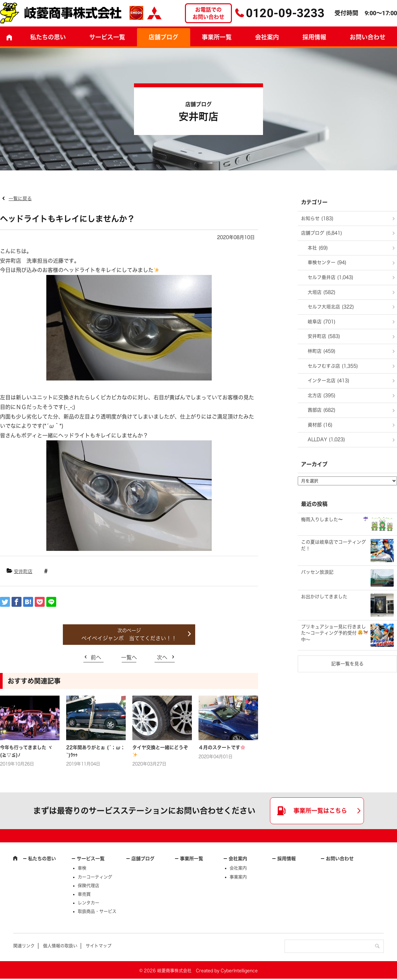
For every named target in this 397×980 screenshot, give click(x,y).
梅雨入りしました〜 (334, 519)
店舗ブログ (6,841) (322, 233)
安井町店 (23, 571)
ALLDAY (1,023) (326, 439)
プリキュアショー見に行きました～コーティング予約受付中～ (334, 633)
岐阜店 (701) (322, 322)
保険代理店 (88, 886)
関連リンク (24, 946)
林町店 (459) (322, 351)
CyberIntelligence (239, 971)
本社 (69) (318, 248)
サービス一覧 (91, 859)
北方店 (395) (322, 395)
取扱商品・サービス (97, 911)
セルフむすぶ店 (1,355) (333, 366)
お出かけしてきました (324, 597)
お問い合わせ (340, 859)
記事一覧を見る (347, 664)
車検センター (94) (327, 262)
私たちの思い (48, 37)
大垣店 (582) (322, 292)
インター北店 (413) (329, 380)
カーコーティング (95, 877)
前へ (96, 657)
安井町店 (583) (324, 336)
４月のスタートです (222, 747)
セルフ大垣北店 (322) (331, 307)
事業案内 (238, 877)
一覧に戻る (20, 199)
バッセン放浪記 (317, 572)
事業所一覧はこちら (320, 811)
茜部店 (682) (322, 410)
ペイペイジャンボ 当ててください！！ (129, 638)
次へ (162, 657)
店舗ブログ (163, 37)
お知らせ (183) (317, 218)
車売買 (84, 894)
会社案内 (267, 37)
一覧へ (129, 657)
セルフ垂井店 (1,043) (331, 277)
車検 (82, 868)
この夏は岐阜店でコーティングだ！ (333, 545)
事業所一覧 (217, 37)
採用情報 (314, 37)
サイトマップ (99, 946)
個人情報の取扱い (60, 946)
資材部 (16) (320, 425)
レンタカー (88, 903)
